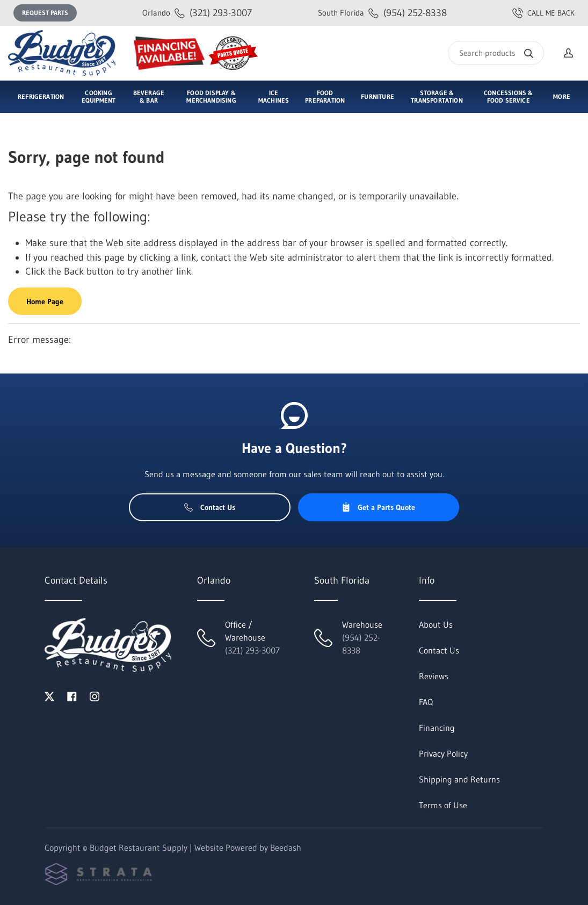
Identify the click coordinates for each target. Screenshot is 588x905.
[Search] (496, 53)
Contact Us (210, 507)
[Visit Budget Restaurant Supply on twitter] (49, 695)
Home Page (45, 301)
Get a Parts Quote (378, 507)
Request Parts (45, 13)
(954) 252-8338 (382, 13)
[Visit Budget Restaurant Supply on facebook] (72, 695)
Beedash (286, 847)
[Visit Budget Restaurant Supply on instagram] (95, 695)
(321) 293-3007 (197, 13)
